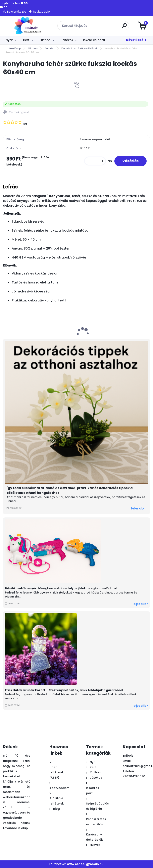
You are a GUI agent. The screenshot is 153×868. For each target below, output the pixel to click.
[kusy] (95, 161)
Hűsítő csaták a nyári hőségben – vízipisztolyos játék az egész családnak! (61, 588)
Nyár (9, 40)
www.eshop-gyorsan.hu (85, 864)
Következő (135, 40)
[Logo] (27, 26)
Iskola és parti (94, 40)
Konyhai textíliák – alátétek (79, 48)
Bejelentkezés (17, 12)
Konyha (49, 48)
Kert (26, 40)
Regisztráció (41, 12)
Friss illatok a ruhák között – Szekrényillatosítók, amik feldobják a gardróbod (64, 690)
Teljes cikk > (139, 509)
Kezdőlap (15, 48)
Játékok (67, 40)
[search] (124, 27)
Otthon (45, 40)
